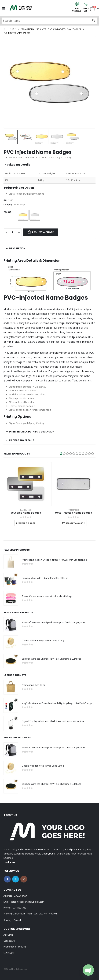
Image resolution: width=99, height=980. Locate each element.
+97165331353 (19, 908)
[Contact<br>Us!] (85, 4)
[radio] (23, 215)
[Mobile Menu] (4, 9)
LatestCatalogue (77, 10)
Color (7, 212)
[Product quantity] (13, 232)
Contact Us (9, 941)
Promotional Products (15, 947)
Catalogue (9, 953)
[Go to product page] (26, 484)
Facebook (7, 879)
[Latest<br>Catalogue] (77, 4)
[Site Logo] (21, 8)
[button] (61, 454)
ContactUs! (85, 10)
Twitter (16, 879)
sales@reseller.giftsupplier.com (27, 902)
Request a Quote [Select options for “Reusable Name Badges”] (26, 523)
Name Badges (20, 204)
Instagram (24, 879)
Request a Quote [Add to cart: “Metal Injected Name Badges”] (75, 523)
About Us (8, 935)
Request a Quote (43, 232)
